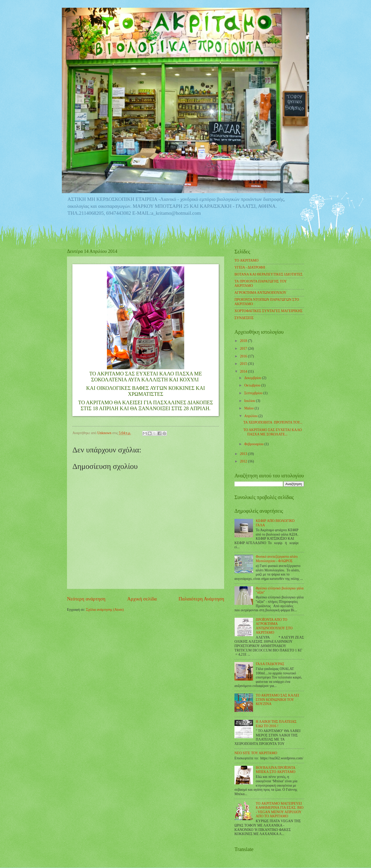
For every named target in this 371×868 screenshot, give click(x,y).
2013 (244, 454)
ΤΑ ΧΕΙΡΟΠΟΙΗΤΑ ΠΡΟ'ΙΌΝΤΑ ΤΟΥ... (273, 422)
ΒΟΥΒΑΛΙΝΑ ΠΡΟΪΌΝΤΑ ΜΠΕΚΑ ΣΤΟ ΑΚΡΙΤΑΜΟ (276, 770)
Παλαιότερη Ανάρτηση (201, 599)
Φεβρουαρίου (254, 444)
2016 (244, 356)
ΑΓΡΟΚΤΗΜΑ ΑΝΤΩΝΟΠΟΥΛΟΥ (260, 293)
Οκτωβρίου (253, 385)
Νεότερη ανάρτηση (86, 599)
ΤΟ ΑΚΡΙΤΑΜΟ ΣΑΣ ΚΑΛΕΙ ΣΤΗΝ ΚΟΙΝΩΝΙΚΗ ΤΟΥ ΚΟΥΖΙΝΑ (277, 700)
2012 (244, 461)
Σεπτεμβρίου (254, 393)
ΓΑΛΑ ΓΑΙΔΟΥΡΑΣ (270, 664)
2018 (244, 341)
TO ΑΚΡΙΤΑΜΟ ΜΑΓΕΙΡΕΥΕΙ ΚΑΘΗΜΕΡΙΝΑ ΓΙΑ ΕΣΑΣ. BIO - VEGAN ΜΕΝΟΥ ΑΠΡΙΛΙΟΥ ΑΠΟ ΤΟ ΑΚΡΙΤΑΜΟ (280, 810)
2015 (244, 364)
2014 (244, 371)
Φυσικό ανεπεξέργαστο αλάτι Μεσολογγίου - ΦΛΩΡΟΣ (277, 559)
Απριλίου (251, 416)
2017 (244, 349)
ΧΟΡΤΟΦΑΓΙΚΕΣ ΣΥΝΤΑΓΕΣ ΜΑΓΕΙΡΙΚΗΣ (268, 311)
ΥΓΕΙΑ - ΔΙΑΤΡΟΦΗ (250, 267)
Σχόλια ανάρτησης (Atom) (105, 610)
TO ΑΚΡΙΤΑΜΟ (246, 260)
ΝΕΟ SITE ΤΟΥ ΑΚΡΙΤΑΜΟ (256, 753)
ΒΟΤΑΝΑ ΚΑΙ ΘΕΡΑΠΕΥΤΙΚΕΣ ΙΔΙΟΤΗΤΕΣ (268, 274)
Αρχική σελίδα (142, 599)
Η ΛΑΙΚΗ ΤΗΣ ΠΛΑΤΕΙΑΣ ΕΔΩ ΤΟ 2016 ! (276, 724)
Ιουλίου (250, 401)
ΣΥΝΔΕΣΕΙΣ (244, 318)
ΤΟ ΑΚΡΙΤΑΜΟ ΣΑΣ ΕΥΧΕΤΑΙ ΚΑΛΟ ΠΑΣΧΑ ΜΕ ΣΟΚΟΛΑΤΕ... (272, 432)
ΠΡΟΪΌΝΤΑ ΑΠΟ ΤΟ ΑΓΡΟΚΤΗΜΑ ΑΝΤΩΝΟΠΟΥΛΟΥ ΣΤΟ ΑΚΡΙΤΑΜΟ (274, 626)
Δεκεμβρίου (253, 378)
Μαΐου (249, 408)
